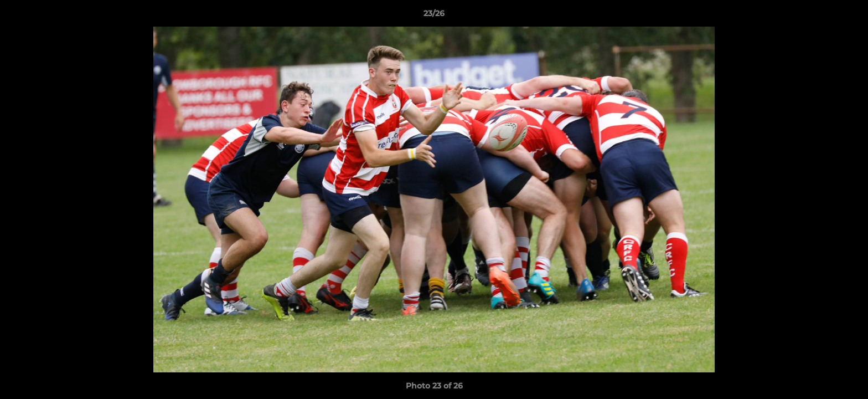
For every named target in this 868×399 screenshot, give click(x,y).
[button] (848, 16)
